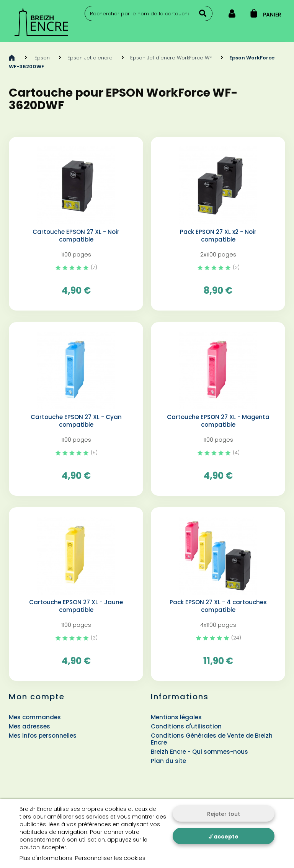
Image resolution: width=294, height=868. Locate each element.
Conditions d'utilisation (186, 726)
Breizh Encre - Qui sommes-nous (199, 752)
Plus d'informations (46, 858)
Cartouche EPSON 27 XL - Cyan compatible (76, 421)
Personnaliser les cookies (110, 858)
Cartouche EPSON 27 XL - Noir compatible (76, 236)
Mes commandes (35, 717)
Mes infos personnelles (43, 736)
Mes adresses (29, 726)
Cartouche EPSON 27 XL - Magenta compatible (218, 421)
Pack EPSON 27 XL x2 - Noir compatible (218, 236)
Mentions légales (176, 717)
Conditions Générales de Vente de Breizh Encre (212, 739)
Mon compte (37, 697)
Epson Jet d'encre (90, 58)
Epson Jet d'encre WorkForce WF (171, 58)
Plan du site (168, 761)
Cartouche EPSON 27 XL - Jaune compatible (76, 606)
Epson (42, 58)
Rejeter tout (224, 814)
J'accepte (224, 837)
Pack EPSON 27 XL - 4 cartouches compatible (218, 606)
